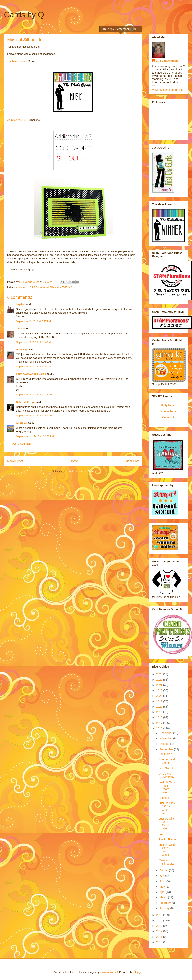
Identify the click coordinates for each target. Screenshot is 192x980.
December (166, 733)
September (167, 749)
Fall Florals (166, 754)
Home (74, 461)
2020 (160, 707)
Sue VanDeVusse (167, 61)
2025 (160, 680)
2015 (160, 915)
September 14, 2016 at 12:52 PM (35, 436)
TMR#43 (67, 287)
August (164, 870)
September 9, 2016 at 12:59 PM (34, 415)
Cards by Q (24, 15)
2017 (160, 723)
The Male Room (16, 61)
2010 (160, 942)
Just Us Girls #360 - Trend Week (167, 824)
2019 (160, 712)
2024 (160, 685)
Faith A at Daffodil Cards (31, 374)
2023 (160, 690)
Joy (161, 834)
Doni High (22, 350)
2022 (160, 696)
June (163, 881)
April (163, 892)
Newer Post (15, 461)
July (162, 876)
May (162, 887)
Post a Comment (22, 444)
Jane (19, 329)
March (164, 897)
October (165, 744)
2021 (160, 701)
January (165, 908)
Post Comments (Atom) (81, 471)
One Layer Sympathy (167, 775)
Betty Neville (169, 405)
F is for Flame (167, 839)
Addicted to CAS (17, 120)
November (166, 738)
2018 (160, 717)
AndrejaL (22, 423)
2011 (160, 937)
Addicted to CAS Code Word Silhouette (38, 287)
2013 (160, 926)
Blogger (138, 972)
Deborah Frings (26, 402)
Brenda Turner (169, 411)
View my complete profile (167, 90)
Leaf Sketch (166, 768)
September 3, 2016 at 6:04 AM (33, 342)
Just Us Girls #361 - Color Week (167, 808)
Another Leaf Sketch (167, 761)
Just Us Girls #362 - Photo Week (167, 787)
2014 (160, 920)
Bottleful (164, 798)
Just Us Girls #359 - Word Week (167, 850)
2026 (160, 674)
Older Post (132, 461)
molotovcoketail (109, 972)
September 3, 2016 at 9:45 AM (33, 366)
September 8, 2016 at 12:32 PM (34, 395)
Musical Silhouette (167, 862)
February (165, 903)
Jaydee (20, 304)
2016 (160, 728)
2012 (160, 931)
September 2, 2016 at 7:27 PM (33, 321)
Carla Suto (169, 417)
